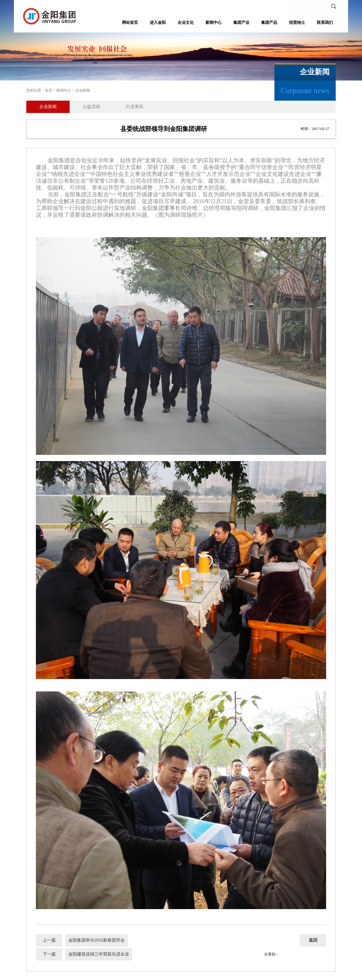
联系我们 (325, 22)
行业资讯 (135, 107)
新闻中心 (213, 22)
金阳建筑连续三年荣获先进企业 (99, 954)
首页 (49, 90)
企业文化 (186, 22)
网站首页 (130, 22)
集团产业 (241, 22)
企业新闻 (83, 90)
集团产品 (269, 22)
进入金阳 (158, 22)
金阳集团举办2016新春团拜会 (97, 940)
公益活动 (91, 107)
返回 (313, 940)
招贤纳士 (297, 22)
